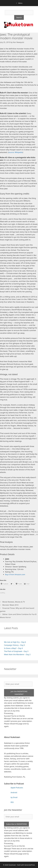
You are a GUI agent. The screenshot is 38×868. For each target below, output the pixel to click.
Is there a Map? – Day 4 (13, 648)
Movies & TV (20, 602)
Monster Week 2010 (10, 605)
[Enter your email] (18, 684)
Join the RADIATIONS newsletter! (19, 693)
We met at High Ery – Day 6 (15, 642)
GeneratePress (30, 865)
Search (19, 17)
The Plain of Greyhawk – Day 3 (16, 651)
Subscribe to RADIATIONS (16, 824)
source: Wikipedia (16, 152)
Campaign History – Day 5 (14, 645)
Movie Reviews (8, 602)
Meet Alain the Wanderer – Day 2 (17, 654)
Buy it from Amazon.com (15, 574)
